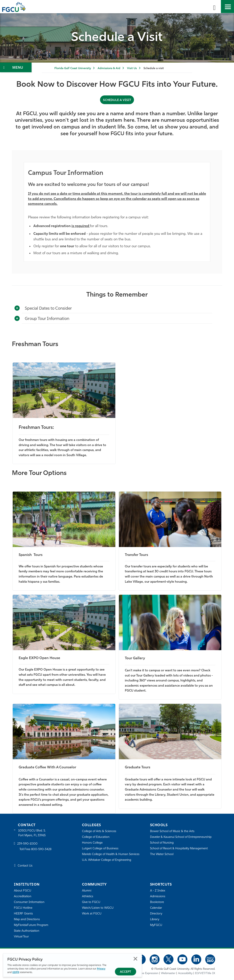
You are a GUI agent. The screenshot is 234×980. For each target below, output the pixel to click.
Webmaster (168, 973)
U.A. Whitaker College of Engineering (107, 860)
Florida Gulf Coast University (73, 68)
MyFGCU (156, 925)
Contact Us (25, 866)
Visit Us (132, 68)
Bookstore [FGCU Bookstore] (157, 902)
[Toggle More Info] (17, 308)
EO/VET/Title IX (205, 973)
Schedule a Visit (117, 100)
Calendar (156, 908)
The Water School (162, 854)
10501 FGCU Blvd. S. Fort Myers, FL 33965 (32, 833)
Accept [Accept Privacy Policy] (126, 972)
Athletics (88, 896)
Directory (156, 914)
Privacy (101, 969)
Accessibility (185, 973)
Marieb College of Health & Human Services (111, 854)
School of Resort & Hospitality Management (179, 848)
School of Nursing (162, 843)
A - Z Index (158, 891)
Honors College (92, 843)
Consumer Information (29, 902)
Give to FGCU (91, 902)
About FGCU (23, 891)
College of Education (96, 837)
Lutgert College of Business (100, 848)
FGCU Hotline (23, 908)
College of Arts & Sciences (99, 831)
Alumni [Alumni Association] (87, 891)
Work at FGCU (92, 914)
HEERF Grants (24, 914)
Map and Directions (27, 919)
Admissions (158, 896)
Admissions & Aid (109, 68)
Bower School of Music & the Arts (172, 831)
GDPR (16, 972)
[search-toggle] (214, 7)
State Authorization (27, 931)
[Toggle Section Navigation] (16, 67)
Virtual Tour (21, 937)
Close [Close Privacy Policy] (135, 959)
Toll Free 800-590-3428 (36, 850)
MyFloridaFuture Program (31, 925)
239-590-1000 (27, 844)
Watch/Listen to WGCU (98, 908)
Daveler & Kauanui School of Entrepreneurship (181, 837)
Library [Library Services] (155, 919)
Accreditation (23, 896)
